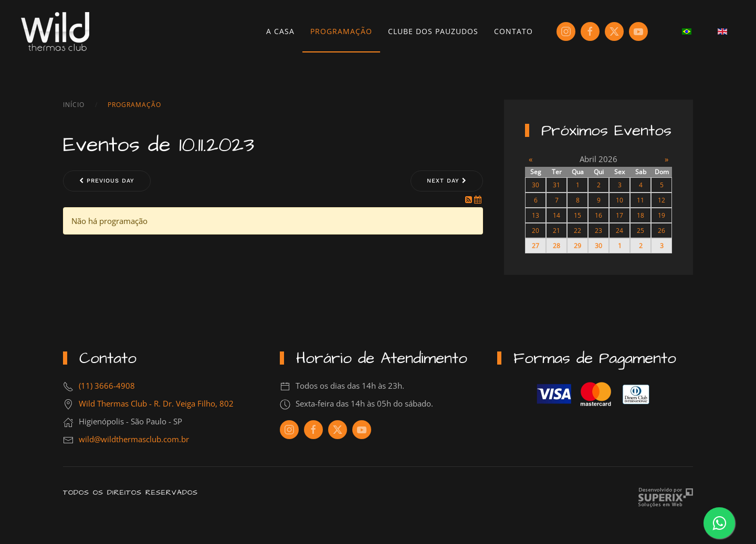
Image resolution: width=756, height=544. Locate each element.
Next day (447, 181)
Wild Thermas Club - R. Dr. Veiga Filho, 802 (156, 403)
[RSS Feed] (470, 199)
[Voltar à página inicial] (55, 31)
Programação (341, 31)
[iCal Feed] (478, 199)
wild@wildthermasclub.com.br (134, 439)
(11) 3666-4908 (107, 386)
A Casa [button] (280, 31)
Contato (513, 31)
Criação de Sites (665, 498)
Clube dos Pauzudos (433, 31)
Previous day (107, 181)
